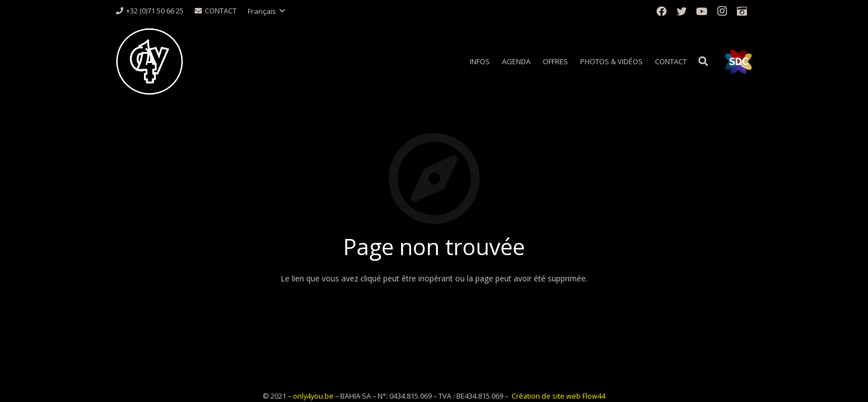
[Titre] (742, 11)
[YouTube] (702, 11)
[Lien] (150, 61)
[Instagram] (722, 11)
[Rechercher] (703, 61)
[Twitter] (682, 11)
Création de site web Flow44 (558, 396)
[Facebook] (662, 11)
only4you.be (313, 396)
